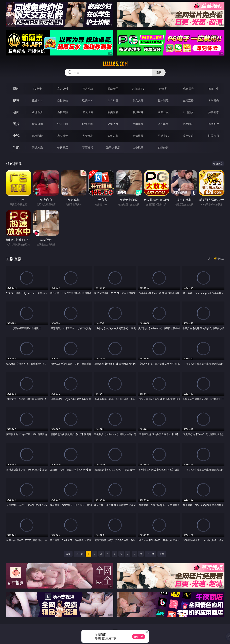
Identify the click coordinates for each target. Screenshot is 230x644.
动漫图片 (113, 124)
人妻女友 (88, 136)
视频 (16, 100)
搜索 (159, 72)
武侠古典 (113, 136)
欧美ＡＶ (88, 100)
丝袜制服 (163, 100)
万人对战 (88, 89)
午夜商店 (63, 147)
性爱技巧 (214, 136)
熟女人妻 (138, 100)
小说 (16, 136)
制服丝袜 (138, 112)
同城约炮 (37, 147)
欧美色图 (88, 124)
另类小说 (163, 136)
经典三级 (163, 112)
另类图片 (214, 124)
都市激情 (37, 136)
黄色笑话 (188, 136)
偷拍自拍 (63, 112)
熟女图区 (188, 124)
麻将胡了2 (138, 89)
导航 (16, 147)
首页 (68, 554)
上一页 (79, 554)
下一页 (151, 554)
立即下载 (139, 637)
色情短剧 (163, 147)
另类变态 (214, 112)
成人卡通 (88, 112)
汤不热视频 (113, 147)
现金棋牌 (188, 89)
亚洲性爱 (37, 112)
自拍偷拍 (63, 100)
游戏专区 (113, 89)
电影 (16, 112)
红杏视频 (138, 147)
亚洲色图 (63, 124)
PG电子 (37, 89)
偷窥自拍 (37, 124)
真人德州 (63, 89)
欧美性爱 (113, 112)
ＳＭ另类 (214, 100)
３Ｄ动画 (113, 100)
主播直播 (188, 100)
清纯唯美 (163, 124)
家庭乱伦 (63, 136)
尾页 (162, 554)
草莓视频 (88, 147)
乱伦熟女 (188, 112)
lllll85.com (115, 64)
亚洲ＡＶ (37, 100)
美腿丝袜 (138, 124)
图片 (16, 124)
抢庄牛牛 (214, 89)
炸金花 (163, 89)
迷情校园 (138, 136)
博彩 (16, 89)
